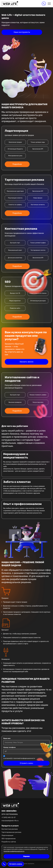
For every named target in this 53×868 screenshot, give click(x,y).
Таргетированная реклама (11, 832)
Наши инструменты (22, 32)
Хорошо (26, 856)
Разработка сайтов (9, 842)
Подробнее (17, 164)
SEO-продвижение (9, 839)
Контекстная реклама (10, 829)
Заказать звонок (26, 362)
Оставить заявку (16, 864)
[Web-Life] (10, 4)
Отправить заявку (27, 763)
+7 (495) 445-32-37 (9, 817)
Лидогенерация (7, 835)
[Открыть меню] (49, 4)
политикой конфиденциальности (24, 758)
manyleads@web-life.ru (10, 821)
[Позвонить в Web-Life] (44, 4)
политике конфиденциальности (14, 851)
